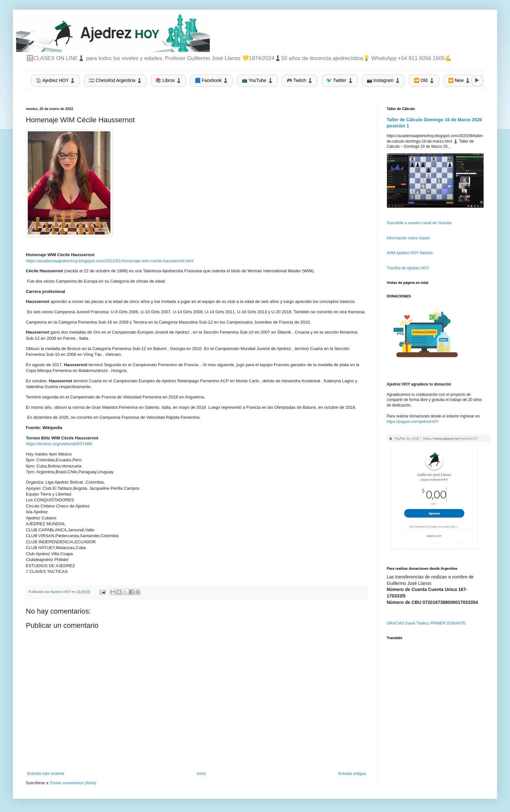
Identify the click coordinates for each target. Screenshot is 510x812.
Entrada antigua (352, 774)
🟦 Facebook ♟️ (212, 80)
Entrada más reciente (46, 774)
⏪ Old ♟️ (424, 80)
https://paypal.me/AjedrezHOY (413, 422)
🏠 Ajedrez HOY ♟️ (56, 80)
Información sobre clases (408, 238)
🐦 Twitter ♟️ (340, 80)
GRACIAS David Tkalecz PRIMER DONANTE (426, 623)
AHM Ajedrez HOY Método (410, 253)
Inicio (201, 774)
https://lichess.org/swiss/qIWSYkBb (59, 444)
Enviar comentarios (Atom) (73, 783)
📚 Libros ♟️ (168, 80)
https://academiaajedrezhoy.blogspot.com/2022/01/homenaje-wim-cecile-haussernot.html (110, 261)
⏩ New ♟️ (459, 80)
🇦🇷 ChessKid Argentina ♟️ (115, 80)
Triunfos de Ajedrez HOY (408, 268)
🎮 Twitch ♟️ (300, 80)
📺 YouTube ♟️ (257, 80)
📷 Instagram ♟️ (383, 80)
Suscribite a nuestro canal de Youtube (419, 223)
